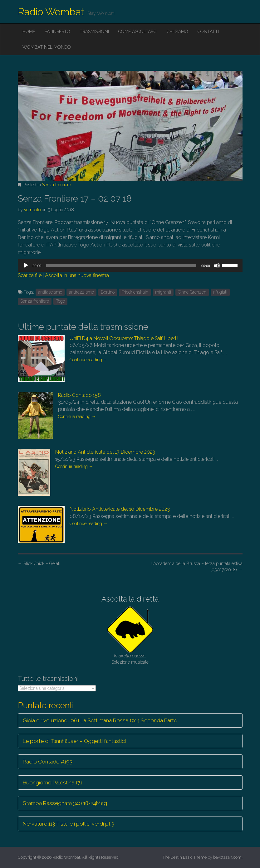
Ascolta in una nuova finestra (77, 275)
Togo (60, 301)
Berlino (108, 292)
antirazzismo (81, 292)
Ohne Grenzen (192, 292)
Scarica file (30, 275)
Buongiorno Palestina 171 (52, 783)
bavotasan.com (227, 857)
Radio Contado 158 (79, 395)
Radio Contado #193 (48, 762)
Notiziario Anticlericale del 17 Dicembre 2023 (105, 452)
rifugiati (220, 292)
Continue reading (89, 360)
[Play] (26, 266)
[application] (130, 266)
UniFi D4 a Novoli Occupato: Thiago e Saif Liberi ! (124, 338)
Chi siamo (177, 32)
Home (29, 32)
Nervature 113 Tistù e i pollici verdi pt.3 (69, 824)
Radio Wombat (51, 12)
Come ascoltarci (138, 32)
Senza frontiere (56, 185)
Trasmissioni (94, 32)
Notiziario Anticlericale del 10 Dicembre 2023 (120, 509)
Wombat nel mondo (47, 47)
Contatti (208, 32)
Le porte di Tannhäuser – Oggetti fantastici (74, 741)
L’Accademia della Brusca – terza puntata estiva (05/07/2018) (197, 567)
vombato (32, 210)
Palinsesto (57, 32)
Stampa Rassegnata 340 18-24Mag (65, 803)
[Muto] (217, 266)
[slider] (121, 266)
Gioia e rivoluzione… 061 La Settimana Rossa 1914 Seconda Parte (100, 720)
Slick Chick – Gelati (39, 563)
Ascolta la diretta (130, 599)
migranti (163, 292)
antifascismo (50, 292)
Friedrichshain (135, 292)
